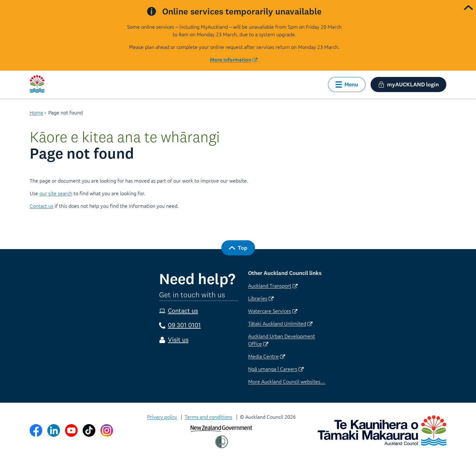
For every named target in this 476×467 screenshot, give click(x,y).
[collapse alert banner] (468, 8)
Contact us (42, 206)
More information (234, 59)
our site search (56, 193)
